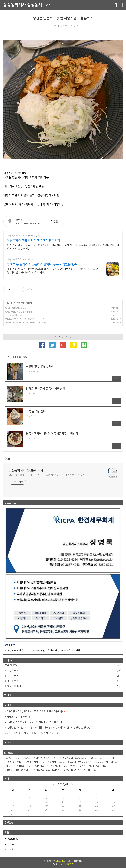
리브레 (9, 758)
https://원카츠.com (17, 259)
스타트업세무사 (55, 770)
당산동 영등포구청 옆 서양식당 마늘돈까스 (63, 18)
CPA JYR (60, 861)
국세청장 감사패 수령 (18, 717)
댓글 (8, 458)
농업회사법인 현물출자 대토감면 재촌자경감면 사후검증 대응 (36, 722)
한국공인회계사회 (88, 770)
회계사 (48, 758)
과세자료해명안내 (68, 762)
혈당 (20, 762)
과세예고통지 (42, 766)
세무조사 (26, 770)
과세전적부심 (72, 766)
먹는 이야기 (53, 26)
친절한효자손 (68, 864)
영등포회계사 (86, 762)
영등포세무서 (102, 762)
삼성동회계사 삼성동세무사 (26, 5)
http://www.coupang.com (20, 236)
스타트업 (38, 758)
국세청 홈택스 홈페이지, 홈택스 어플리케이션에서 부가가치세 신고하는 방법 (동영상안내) (50, 728)
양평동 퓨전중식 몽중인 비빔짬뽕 (19, 312)
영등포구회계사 (23, 758)
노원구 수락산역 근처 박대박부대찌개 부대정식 (24, 323)
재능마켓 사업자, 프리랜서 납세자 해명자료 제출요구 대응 (36, 711)
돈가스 (58, 758)
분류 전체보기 (63, 666)
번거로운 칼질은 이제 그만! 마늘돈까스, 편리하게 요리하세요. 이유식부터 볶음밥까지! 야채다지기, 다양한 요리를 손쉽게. (63, 247)
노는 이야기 (64, 676)
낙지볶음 (69, 758)
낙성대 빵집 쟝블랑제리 (15, 308)
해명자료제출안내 (100, 758)
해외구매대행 (12, 770)
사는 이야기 (64, 671)
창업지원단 (71, 770)
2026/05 (63, 785)
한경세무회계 (88, 766)
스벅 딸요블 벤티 (12, 315)
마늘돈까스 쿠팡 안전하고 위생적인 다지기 (33, 241)
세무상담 (10, 766)
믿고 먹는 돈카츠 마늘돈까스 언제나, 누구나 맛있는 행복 (42, 264)
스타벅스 (102, 766)
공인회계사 (57, 766)
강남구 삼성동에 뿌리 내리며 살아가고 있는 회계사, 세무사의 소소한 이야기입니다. (48, 475)
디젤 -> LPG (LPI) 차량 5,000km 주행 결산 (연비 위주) (33, 733)
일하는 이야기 (64, 686)
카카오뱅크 (39, 770)
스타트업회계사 (48, 762)
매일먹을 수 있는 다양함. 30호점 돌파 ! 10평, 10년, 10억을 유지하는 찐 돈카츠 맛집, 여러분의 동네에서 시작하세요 (52, 271)
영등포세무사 (82, 758)
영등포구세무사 (25, 766)
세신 (114, 758)
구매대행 (10, 762)
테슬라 (114, 762)
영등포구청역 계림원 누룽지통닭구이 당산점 (23, 319)
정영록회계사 (31, 762)
